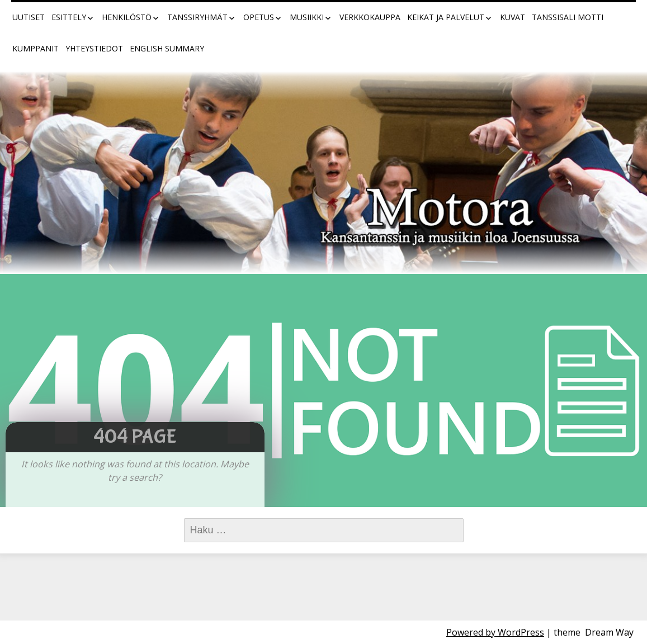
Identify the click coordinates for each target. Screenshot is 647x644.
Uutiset (29, 17)
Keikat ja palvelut (446, 17)
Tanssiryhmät (197, 17)
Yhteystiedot (94, 48)
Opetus (259, 17)
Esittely (69, 17)
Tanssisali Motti (568, 17)
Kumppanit (36, 48)
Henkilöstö (127, 17)
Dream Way (609, 632)
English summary (167, 48)
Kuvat (513, 17)
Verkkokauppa (370, 17)
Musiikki (307, 17)
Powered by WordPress (495, 632)
